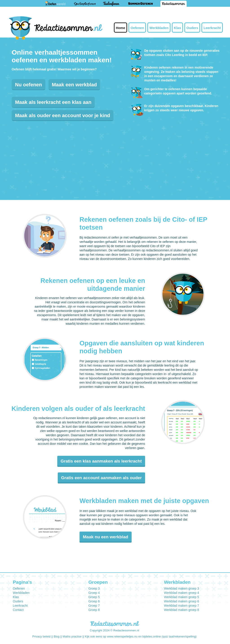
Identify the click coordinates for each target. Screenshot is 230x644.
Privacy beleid (41, 636)
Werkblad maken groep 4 (181, 593)
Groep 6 (94, 601)
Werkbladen (159, 28)
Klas (177, 28)
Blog (57, 636)
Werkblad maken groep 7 (181, 606)
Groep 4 (94, 593)
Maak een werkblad (74, 85)
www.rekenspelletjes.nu (122, 636)
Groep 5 (94, 597)
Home (121, 28)
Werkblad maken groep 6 (181, 601)
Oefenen (137, 28)
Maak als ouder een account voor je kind (63, 115)
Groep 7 (94, 606)
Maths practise (72, 636)
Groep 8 (94, 610)
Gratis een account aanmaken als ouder (101, 478)
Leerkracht (212, 28)
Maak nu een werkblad (106, 537)
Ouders (192, 28)
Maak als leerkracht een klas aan (53, 102)
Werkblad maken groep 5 (181, 597)
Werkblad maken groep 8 (181, 610)
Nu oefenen (29, 85)
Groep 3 (94, 588)
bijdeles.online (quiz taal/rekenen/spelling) (169, 636)
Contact (18, 610)
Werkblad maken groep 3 (181, 588)
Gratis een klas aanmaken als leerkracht (101, 461)
